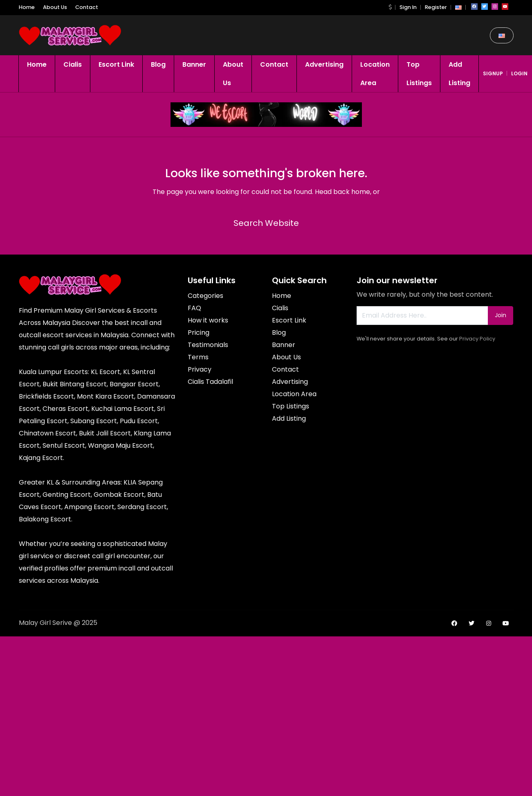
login (519, 73)
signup (493, 73)
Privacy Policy (477, 339)
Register (436, 7)
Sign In (408, 7)
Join (501, 315)
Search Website (266, 223)
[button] (390, 7)
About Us (55, 7)
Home (27, 7)
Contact (87, 7)
